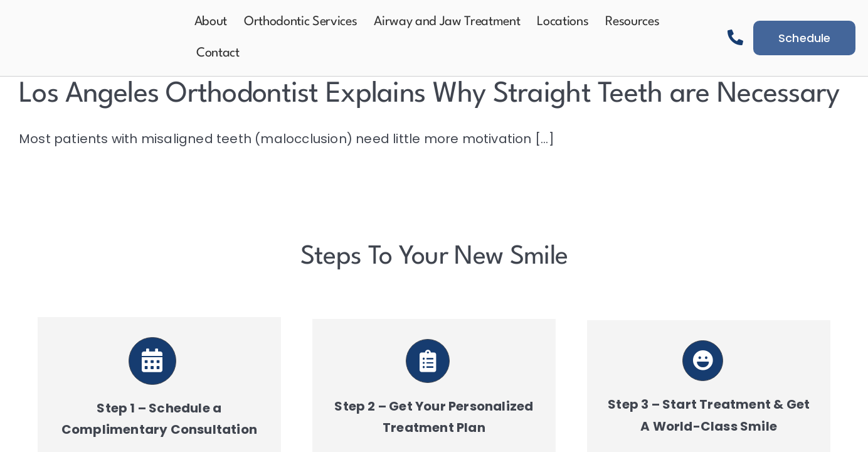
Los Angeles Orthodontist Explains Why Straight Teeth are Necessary (429, 94)
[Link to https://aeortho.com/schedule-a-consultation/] (152, 361)
